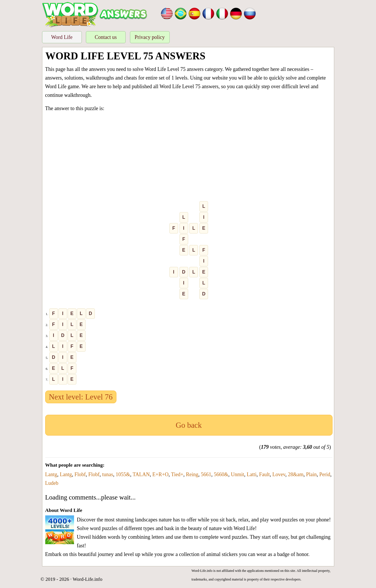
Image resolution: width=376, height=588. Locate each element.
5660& (221, 474)
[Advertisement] (189, 158)
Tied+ (177, 474)
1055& (123, 474)
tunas (108, 474)
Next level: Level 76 (81, 397)
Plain (311, 474)
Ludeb (52, 483)
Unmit (237, 474)
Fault (264, 474)
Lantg (51, 474)
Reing (192, 474)
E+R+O (160, 474)
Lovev (279, 474)
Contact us (106, 37)
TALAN (141, 474)
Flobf (80, 474)
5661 (206, 474)
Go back (189, 425)
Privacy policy (150, 37)
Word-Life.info (87, 579)
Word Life (62, 37)
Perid (325, 474)
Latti (252, 474)
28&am (296, 474)
